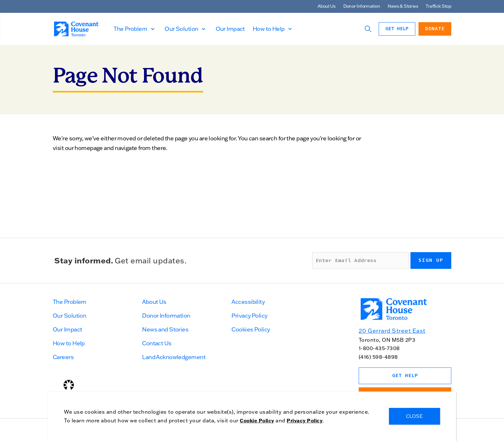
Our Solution (195, 29)
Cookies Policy (251, 329)
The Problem (144, 29)
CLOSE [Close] (415, 416)
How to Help (282, 29)
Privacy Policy (249, 316)
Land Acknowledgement (174, 357)
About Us (327, 6)
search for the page (284, 138)
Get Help (397, 29)
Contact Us (157, 343)
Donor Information (362, 6)
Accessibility (248, 302)
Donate (435, 29)
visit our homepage (78, 148)
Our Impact (243, 29)
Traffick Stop (438, 6)
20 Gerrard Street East (392, 331)
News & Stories (403, 6)
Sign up (431, 260)
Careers (63, 357)
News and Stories (165, 329)
